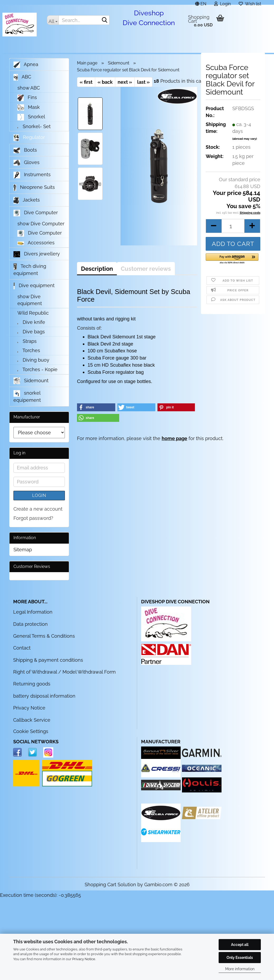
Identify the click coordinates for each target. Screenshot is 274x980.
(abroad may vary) (245, 143)
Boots (25, 150)
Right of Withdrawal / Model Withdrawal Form (64, 672)
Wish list (250, 3)
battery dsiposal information (44, 696)
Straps (27, 341)
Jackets (27, 200)
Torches (29, 350)
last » (143, 82)
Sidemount (31, 381)
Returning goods (32, 684)
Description (97, 269)
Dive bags (31, 332)
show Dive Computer (41, 224)
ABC (22, 77)
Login (39, 495)
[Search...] (53, 20)
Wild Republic (33, 313)
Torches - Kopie (37, 369)
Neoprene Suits (34, 188)
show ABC (29, 88)
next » (125, 82)
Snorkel (31, 117)
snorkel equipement (27, 396)
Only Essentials (240, 958)
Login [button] (222, 3)
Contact (22, 648)
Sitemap (23, 550)
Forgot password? (33, 518)
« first (86, 82)
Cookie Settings (31, 731)
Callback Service (32, 720)
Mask (29, 108)
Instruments (32, 175)
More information (240, 969)
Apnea (26, 65)
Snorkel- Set (34, 126)
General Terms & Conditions (44, 636)
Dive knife (31, 322)
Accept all (240, 945)
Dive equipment (34, 286)
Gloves (27, 163)
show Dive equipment (30, 300)
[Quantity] (233, 230)
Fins (27, 98)
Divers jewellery (37, 254)
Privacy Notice (84, 959)
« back (105, 82)
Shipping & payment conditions (48, 660)
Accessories (36, 243)
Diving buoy (33, 360)
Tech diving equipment (30, 270)
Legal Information (33, 612)
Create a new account (38, 509)
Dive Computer (36, 213)
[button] (201, 2)
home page (174, 438)
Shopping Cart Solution (110, 885)
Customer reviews (146, 269)
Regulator (29, 138)
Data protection (30, 624)
